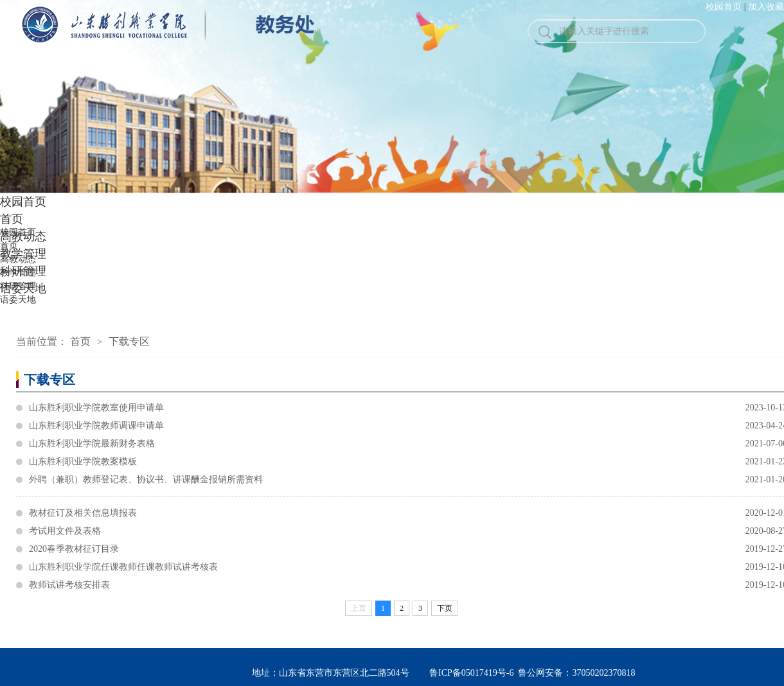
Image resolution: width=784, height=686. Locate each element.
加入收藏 (766, 7)
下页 (445, 608)
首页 (80, 341)
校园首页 (724, 7)
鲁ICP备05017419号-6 (471, 673)
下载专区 (129, 341)
